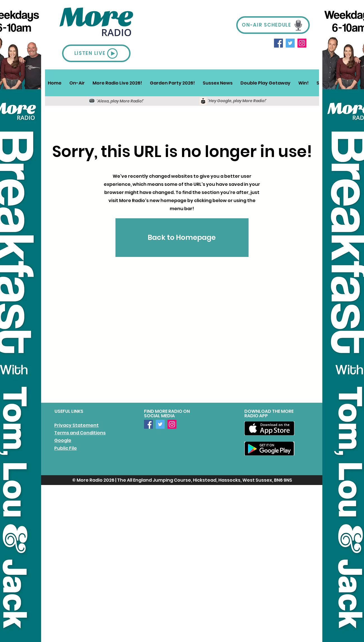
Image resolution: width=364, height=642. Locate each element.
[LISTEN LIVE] (96, 53)
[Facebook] (278, 43)
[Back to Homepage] (182, 238)
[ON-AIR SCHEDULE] (273, 25)
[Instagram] (302, 43)
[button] (77, 83)
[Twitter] (290, 43)
